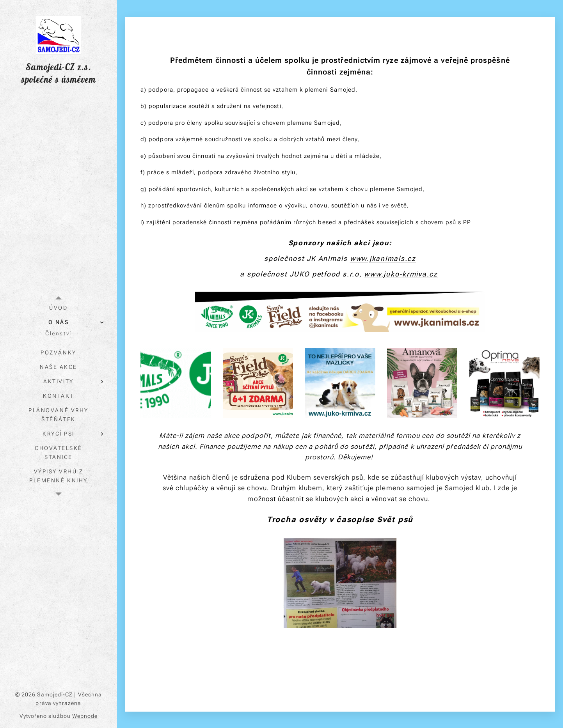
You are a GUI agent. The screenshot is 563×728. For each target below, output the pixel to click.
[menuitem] (59, 308)
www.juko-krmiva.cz (401, 274)
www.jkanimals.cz (383, 258)
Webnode (85, 716)
